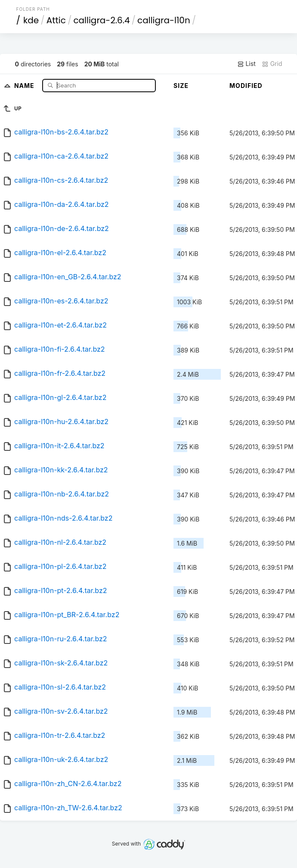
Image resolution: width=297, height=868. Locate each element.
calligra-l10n (164, 20)
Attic (56, 20)
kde (31, 20)
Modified (246, 86)
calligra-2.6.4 (101, 20)
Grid (272, 64)
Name (25, 85)
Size (181, 86)
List (246, 64)
